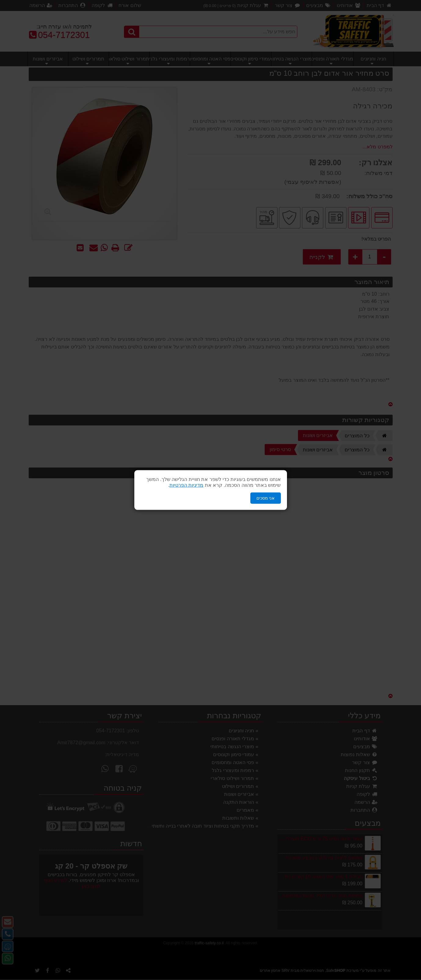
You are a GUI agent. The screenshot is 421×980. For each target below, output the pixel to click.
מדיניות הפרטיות (186, 485)
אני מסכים (266, 498)
